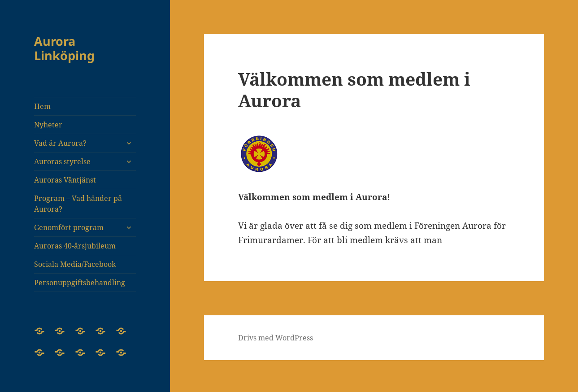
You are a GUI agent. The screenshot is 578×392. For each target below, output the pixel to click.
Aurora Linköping (64, 48)
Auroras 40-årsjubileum (75, 246)
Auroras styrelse (62, 161)
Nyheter (48, 125)
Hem (42, 106)
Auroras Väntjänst (65, 180)
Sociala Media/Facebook (75, 264)
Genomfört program (69, 227)
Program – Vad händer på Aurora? (78, 204)
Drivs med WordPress (276, 338)
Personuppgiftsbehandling (80, 283)
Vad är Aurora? (60, 143)
